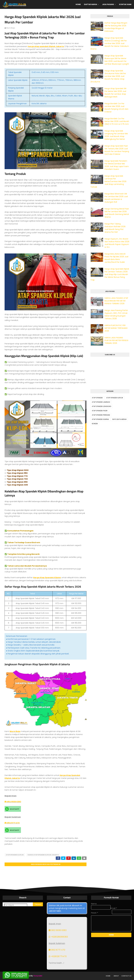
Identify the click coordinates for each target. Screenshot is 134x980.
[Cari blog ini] (16, 905)
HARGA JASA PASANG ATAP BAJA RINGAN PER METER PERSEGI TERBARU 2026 (116, 301)
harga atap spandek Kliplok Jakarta (46, 46)
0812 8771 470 (12, 823)
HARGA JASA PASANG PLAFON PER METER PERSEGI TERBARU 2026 (116, 340)
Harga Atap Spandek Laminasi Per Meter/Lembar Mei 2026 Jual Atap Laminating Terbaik (108, 181)
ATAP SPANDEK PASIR (100, 411)
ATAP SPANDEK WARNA (100, 419)
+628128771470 (58, 956)
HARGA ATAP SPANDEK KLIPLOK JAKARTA (43, 855)
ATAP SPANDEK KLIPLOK (15, 855)
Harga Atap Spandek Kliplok (47, 578)
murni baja (11, 28)
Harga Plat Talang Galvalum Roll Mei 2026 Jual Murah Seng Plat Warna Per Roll (115, 228)
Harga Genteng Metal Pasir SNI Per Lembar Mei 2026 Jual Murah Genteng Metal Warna (117, 213)
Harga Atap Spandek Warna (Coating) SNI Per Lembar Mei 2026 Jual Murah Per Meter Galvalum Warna (110, 43)
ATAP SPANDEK (97, 398)
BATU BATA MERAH (119, 419)
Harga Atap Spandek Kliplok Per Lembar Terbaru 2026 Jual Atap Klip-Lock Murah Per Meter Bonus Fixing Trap (110, 274)
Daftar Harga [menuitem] (91, 4)
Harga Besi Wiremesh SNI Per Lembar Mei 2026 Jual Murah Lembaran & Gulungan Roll (116, 198)
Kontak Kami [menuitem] (125, 4)
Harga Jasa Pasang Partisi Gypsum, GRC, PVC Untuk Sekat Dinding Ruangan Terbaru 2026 (116, 314)
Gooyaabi (38, 976)
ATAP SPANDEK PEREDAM (101, 415)
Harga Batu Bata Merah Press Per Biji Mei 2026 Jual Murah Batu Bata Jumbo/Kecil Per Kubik (116, 258)
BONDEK (95, 424)
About (116, 976)
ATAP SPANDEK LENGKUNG (102, 406)
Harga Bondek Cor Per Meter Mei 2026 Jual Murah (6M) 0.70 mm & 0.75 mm (117, 121)
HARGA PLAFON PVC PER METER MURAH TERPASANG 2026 (116, 328)
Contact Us (126, 976)
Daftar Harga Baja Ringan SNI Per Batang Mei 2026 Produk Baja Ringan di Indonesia (116, 27)
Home (108, 976)
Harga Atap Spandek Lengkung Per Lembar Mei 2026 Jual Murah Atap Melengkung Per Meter (116, 135)
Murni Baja (15, 731)
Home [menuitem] (78, 4)
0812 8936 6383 (13, 802)
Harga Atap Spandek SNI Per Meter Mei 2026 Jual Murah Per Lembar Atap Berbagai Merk (115, 93)
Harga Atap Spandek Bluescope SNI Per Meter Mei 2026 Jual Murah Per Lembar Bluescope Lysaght (117, 60)
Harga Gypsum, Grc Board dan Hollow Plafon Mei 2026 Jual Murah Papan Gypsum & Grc (117, 243)
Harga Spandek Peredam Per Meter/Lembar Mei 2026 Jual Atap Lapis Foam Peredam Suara (117, 165)
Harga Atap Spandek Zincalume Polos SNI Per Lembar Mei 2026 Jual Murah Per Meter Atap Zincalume (108, 76)
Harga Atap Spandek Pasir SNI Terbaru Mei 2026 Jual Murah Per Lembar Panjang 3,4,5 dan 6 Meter (117, 150)
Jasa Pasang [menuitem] (108, 4)
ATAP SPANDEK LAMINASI (101, 402)
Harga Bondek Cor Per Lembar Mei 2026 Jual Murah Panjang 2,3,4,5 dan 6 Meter (116, 108)
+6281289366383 (58, 937)
